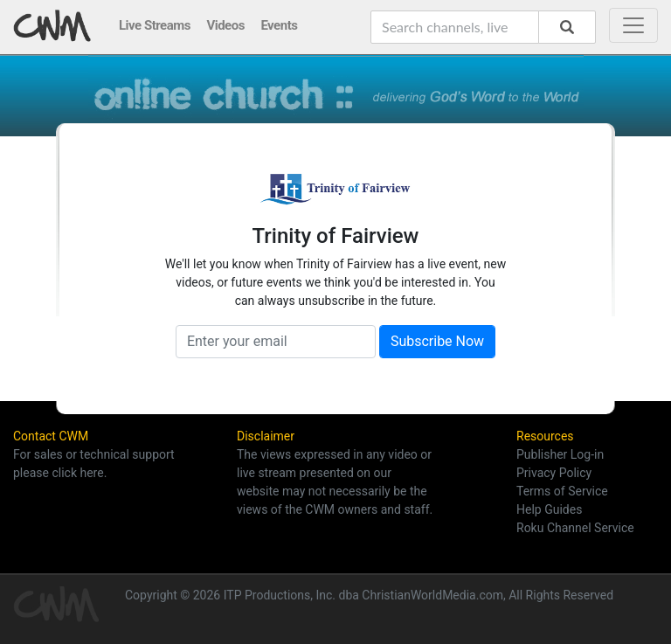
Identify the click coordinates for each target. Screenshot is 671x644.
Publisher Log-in (560, 454)
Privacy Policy (554, 473)
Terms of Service (562, 491)
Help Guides (549, 509)
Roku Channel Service (575, 528)
